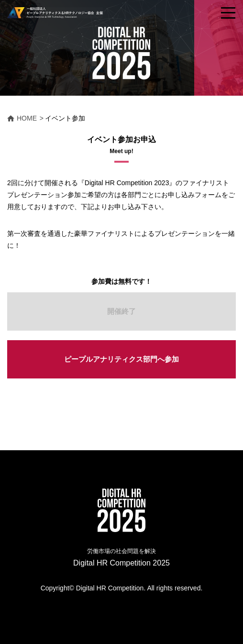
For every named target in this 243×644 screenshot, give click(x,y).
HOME (27, 118)
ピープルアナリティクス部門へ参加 (121, 359)
